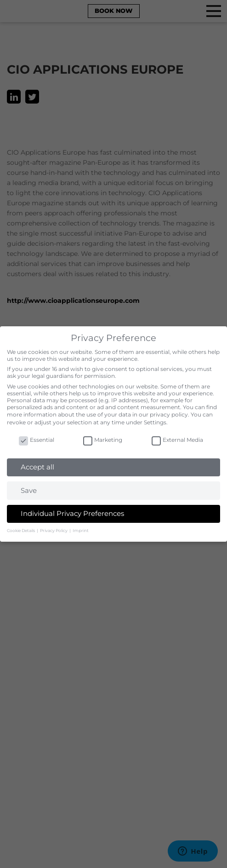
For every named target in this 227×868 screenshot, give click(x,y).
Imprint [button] (81, 530)
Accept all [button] (37, 467)
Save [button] (29, 490)
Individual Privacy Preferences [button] (72, 513)
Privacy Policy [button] (54, 530)
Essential (37, 440)
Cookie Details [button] (21, 530)
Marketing (103, 440)
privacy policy (169, 414)
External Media (177, 440)
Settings (155, 422)
